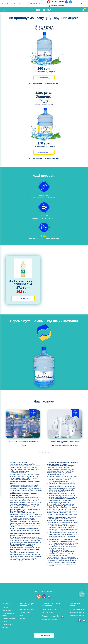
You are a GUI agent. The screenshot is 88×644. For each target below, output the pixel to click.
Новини (5, 621)
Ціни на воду (6, 610)
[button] (39, 452)
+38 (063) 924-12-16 (36, 4)
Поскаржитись (44, 635)
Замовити (23, 298)
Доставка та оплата (27, 609)
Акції (21, 616)
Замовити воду (44, 78)
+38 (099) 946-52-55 (57, 2)
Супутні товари (25, 612)
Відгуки (22, 619)
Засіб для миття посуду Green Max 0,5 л (23, 282)
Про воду (5, 607)
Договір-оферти (7, 625)
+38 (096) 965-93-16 (57, 6)
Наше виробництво (9, 618)
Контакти (5, 628)
